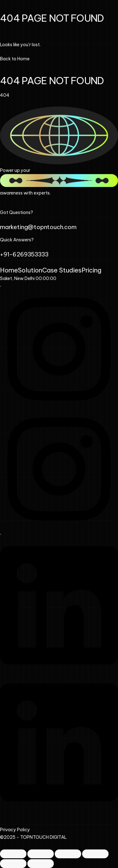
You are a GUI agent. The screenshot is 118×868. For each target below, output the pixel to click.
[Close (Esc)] (95, 854)
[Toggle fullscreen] (41, 854)
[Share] (68, 854)
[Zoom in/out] (13, 854)
